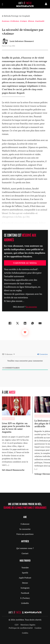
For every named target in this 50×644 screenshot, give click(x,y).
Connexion (42, 354)
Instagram (25, 588)
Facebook (25, 593)
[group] (17, 435)
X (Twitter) (25, 598)
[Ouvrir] (2, 4)
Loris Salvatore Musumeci (22, 41)
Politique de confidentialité (21, 628)
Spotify (25, 573)
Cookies (38, 628)
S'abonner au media (25, 263)
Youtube (25, 568)
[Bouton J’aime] (25, 332)
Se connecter (31, 307)
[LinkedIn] (25, 323)
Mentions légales (28, 625)
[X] (17, 323)
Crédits (25, 633)
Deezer (25, 583)
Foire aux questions (25, 534)
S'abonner (25, 524)
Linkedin (25, 603)
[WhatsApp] (33, 323)
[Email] (40, 323)
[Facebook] (10, 323)
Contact (25, 553)
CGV (17, 625)
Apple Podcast (25, 578)
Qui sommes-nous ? (25, 548)
